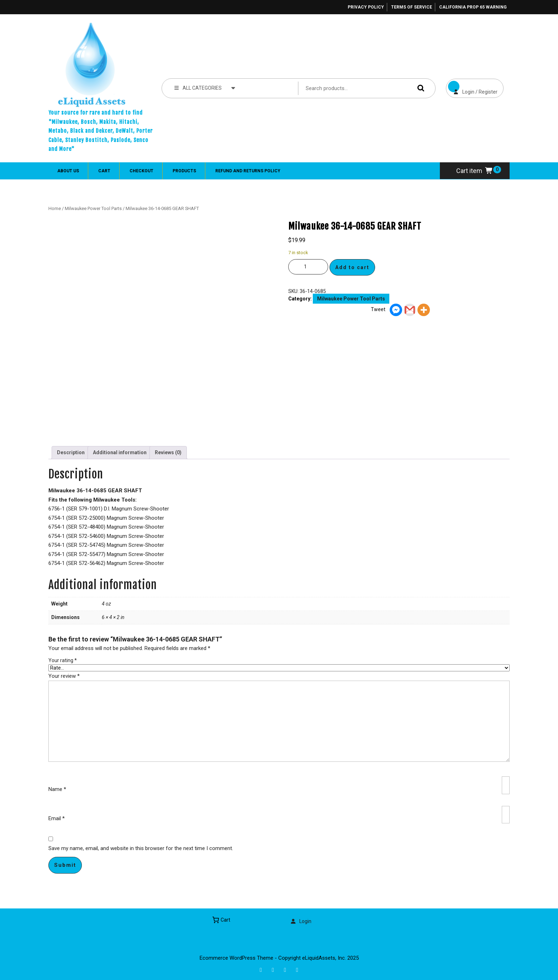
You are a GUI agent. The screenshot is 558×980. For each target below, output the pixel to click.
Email (57, 818)
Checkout (141, 171)
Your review (64, 676)
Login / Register (472, 87)
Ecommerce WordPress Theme (236, 958)
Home (55, 208)
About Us (68, 171)
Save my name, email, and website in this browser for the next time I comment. (141, 848)
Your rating (63, 660)
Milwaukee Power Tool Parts (93, 208)
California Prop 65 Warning (473, 7)
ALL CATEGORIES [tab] (205, 88)
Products (184, 171)
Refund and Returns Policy (248, 171)
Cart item (475, 171)
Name (57, 789)
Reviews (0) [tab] (168, 452)
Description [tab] (71, 452)
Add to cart (352, 267)
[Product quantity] (308, 267)
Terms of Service (412, 7)
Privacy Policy (366, 7)
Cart (104, 171)
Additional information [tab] (120, 452)
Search (419, 88)
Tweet (378, 309)
